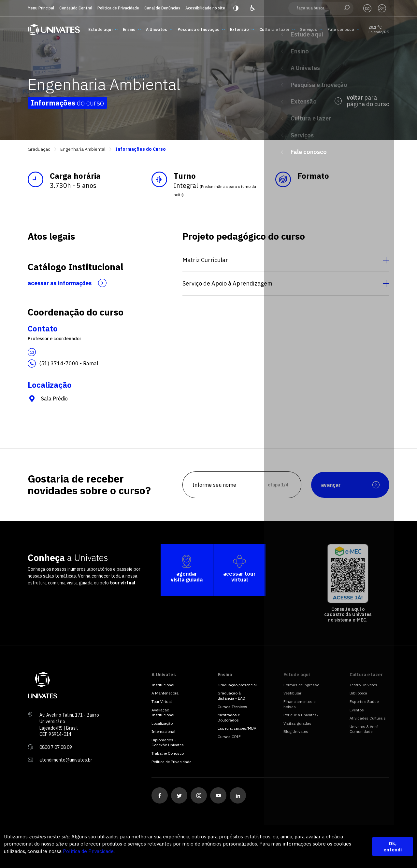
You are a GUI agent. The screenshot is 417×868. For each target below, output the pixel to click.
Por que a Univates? (301, 715)
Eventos (357, 710)
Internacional (163, 731)
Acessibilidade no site (205, 8)
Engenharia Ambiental (83, 149)
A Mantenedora (165, 693)
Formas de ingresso (301, 685)
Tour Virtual (162, 701)
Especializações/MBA (237, 728)
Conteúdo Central (76, 8)
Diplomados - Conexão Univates (168, 742)
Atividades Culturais (368, 718)
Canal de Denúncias (162, 8)
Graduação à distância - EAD (231, 696)
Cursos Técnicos (232, 707)
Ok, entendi (393, 847)
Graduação (39, 149)
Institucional (163, 685)
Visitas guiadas (297, 723)
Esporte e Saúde (364, 701)
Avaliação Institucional (163, 713)
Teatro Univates (363, 685)
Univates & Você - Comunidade (365, 729)
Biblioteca (358, 693)
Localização (162, 723)
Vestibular (292, 693)
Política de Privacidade (118, 8)
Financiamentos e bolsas (299, 704)
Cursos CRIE (229, 737)
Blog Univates (296, 731)
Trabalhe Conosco (168, 753)
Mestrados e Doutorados (229, 717)
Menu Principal (41, 8)
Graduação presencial (237, 685)
